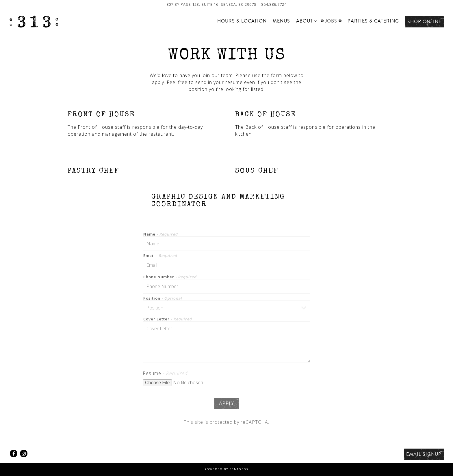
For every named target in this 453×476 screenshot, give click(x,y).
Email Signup (424, 454)
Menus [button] (281, 21)
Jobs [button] (331, 21)
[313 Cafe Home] (34, 21)
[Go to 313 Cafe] (211, 4)
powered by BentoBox (227, 469)
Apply (226, 403)
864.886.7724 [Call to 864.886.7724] (274, 4)
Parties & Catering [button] (373, 21)
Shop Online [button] (424, 22)
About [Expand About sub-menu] (306, 21)
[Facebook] (14, 453)
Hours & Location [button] (242, 21)
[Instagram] (24, 453)
